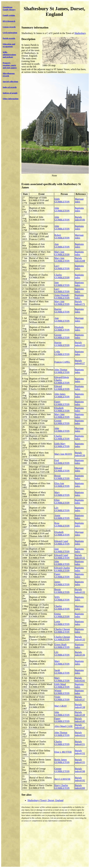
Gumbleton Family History (9, 8)
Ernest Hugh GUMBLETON (62, 646)
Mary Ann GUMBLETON (62, 253)
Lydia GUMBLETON (62, 353)
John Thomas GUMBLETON (62, 371)
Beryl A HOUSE (62, 779)
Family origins (9, 15)
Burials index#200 (80, 787)
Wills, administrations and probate (9, 55)
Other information (11, 99)
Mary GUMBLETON (62, 494)
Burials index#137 (80, 698)
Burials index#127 (80, 362)
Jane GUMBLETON (62, 284)
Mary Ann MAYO (63, 454)
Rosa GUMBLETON (62, 524)
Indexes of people (10, 93)
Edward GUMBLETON (62, 388)
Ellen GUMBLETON (62, 501)
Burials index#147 (80, 726)
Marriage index (79, 200)
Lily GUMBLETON (62, 509)
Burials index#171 (80, 303)
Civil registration (10, 33)
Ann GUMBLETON (62, 245)
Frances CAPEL (62, 362)
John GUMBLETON (62, 209)
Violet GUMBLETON (62, 698)
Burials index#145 (80, 720)
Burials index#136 (80, 654)
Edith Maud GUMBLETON (62, 686)
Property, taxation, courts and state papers (10, 65)
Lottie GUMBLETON (62, 623)
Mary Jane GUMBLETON (62, 416)
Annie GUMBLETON (62, 517)
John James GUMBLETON (62, 395)
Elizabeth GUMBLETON (62, 329)
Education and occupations (9, 45)
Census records (9, 27)
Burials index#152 (80, 752)
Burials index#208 (80, 259)
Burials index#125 (80, 344)
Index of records (10, 87)
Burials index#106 (80, 218)
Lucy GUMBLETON (62, 267)
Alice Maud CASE (64, 726)
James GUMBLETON (62, 583)
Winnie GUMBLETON (62, 692)
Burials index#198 (80, 770)
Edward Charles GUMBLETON (62, 569)
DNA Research (9, 21)
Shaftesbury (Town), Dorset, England (45, 800)
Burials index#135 (80, 638)
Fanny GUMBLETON (62, 403)
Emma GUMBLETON (62, 615)
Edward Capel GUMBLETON (62, 542)
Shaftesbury (80, 33)
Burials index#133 (80, 591)
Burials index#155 (80, 761)
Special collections (10, 81)
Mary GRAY (61, 706)
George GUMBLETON (62, 336)
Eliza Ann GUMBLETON (62, 485)
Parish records (9, 38)
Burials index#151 (80, 743)
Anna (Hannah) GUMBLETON (62, 296)
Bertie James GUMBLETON (62, 761)
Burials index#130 (80, 454)
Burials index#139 (80, 714)
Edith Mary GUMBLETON (62, 445)
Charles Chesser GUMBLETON (62, 630)
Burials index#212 (80, 734)
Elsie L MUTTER (63, 752)
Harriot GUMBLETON (62, 310)
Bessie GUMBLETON (62, 477)
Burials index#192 (80, 779)
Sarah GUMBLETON (62, 672)
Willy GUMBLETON (62, 598)
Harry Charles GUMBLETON (62, 787)
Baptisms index (79, 209)
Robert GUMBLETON (62, 236)
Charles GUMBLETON (62, 276)
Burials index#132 (80, 556)
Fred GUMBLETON (62, 462)
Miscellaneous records (9, 75)
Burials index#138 (80, 706)
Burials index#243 (80, 679)
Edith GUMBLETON (62, 200)
